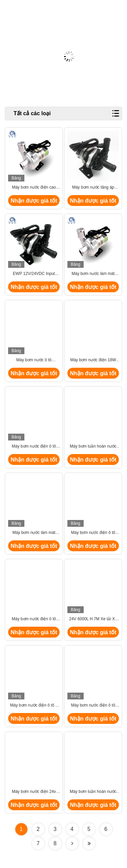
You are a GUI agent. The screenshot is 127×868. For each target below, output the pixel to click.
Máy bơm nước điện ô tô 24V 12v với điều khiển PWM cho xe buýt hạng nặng (93, 706)
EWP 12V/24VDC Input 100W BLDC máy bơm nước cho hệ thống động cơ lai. (34, 274)
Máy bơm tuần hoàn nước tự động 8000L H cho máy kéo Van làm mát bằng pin (93, 447)
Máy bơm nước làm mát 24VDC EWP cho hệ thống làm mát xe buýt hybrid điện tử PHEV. (93, 274)
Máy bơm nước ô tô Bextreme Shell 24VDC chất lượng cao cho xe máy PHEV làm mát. (34, 360)
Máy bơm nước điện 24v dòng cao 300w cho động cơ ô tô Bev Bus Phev (34, 792)
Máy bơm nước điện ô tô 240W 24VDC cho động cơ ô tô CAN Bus (93, 533)
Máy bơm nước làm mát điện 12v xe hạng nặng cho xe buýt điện (34, 533)
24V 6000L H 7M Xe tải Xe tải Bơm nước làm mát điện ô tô (93, 619)
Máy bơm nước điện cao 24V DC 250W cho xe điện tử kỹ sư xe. (34, 188)
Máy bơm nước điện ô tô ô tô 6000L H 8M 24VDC (34, 706)
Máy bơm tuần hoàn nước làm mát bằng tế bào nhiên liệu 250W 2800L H (93, 792)
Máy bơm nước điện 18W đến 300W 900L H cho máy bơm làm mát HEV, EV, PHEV (93, 360)
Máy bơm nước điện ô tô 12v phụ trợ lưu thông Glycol (34, 619)
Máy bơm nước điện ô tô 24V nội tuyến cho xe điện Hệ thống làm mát (34, 447)
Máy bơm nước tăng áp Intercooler (93, 188)
